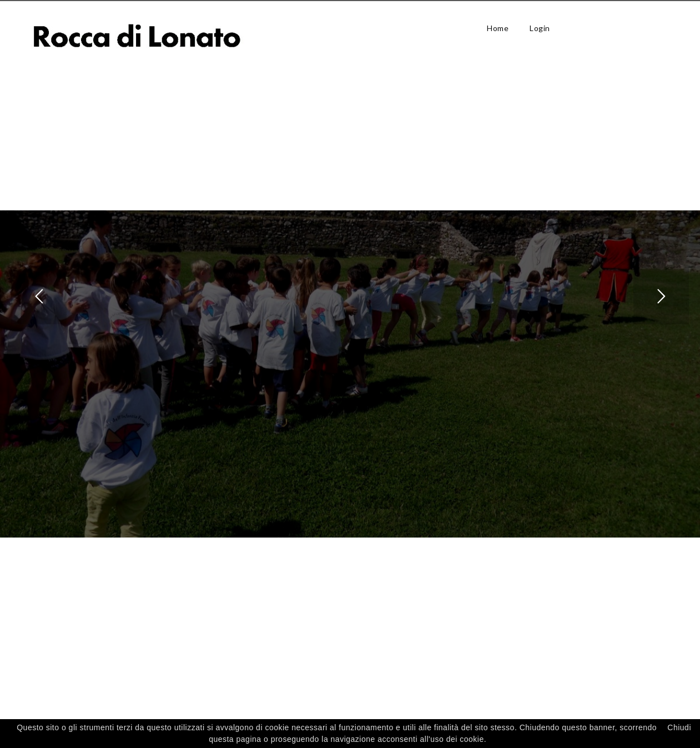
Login (540, 28)
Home (498, 28)
